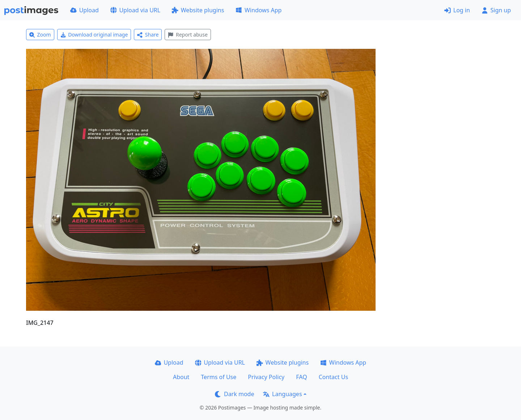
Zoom (40, 35)
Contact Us (333, 377)
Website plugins (198, 10)
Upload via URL (135, 10)
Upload (84, 10)
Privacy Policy (266, 377)
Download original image (94, 35)
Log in (457, 10)
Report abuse (188, 35)
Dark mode (234, 394)
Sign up (496, 10)
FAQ (301, 377)
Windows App (259, 10)
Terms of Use (219, 377)
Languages (282, 394)
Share (148, 35)
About (181, 377)
